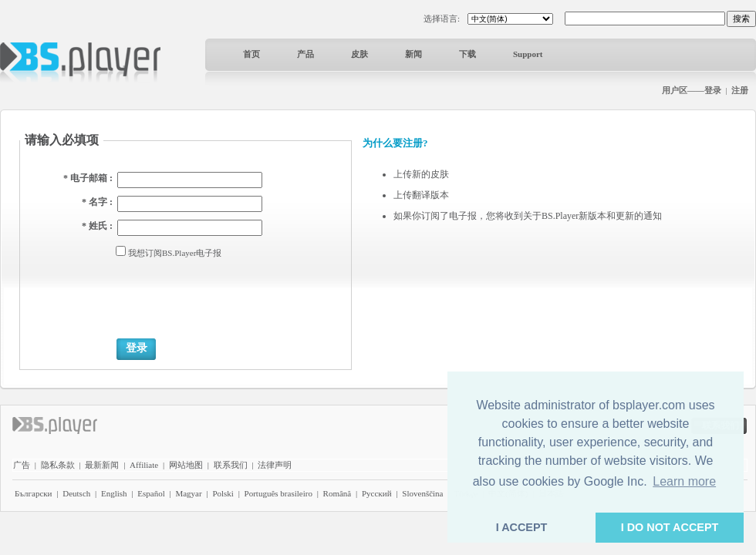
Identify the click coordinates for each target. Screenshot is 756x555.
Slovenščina (422, 493)
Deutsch (76, 493)
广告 (22, 465)
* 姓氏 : (97, 226)
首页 (251, 54)
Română (337, 493)
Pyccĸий (377, 493)
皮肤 (359, 54)
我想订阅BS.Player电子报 (175, 253)
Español (151, 493)
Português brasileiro (278, 493)
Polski (223, 493)
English (114, 493)
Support (528, 54)
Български (34, 493)
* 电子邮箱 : (88, 178)
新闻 (413, 54)
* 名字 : (97, 202)
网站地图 (186, 465)
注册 (740, 90)
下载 (467, 54)
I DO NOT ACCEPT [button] (670, 527)
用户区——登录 (692, 90)
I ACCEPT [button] (522, 527)
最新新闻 (102, 465)
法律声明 (275, 465)
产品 (305, 54)
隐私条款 (58, 465)
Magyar (188, 493)
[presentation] (234, 297)
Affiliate (144, 465)
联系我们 (231, 465)
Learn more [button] (684, 481)
